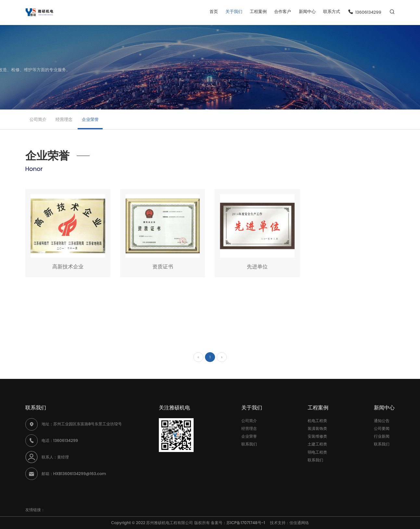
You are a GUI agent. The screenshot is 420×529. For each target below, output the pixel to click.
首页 (214, 12)
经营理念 (64, 119)
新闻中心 (307, 12)
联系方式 (332, 12)
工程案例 (258, 12)
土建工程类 (317, 444)
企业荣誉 (90, 119)
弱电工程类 (317, 452)
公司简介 (38, 119)
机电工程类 (317, 421)
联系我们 (249, 444)
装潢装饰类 (317, 428)
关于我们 (234, 12)
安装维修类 (317, 436)
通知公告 (382, 421)
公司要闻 (382, 428)
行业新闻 (382, 436)
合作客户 (283, 12)
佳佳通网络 (299, 523)
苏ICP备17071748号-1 (248, 523)
